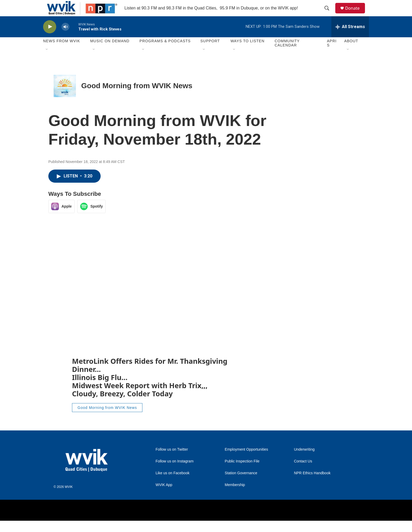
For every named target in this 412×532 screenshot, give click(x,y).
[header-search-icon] (329, 14)
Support (210, 52)
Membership (235, 496)
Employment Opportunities (246, 461)
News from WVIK (62, 52)
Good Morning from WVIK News (137, 97)
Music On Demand (110, 52)
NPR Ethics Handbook (312, 484)
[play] (50, 38)
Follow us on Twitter (172, 461)
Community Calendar (287, 55)
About (351, 52)
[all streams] (350, 38)
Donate (356, 14)
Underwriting (304, 461)
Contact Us (303, 473)
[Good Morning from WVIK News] (65, 97)
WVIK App (164, 496)
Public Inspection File (242, 473)
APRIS (332, 55)
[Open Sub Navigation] (47, 61)
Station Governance (241, 484)
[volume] (65, 38)
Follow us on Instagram (175, 473)
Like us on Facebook (172, 484)
